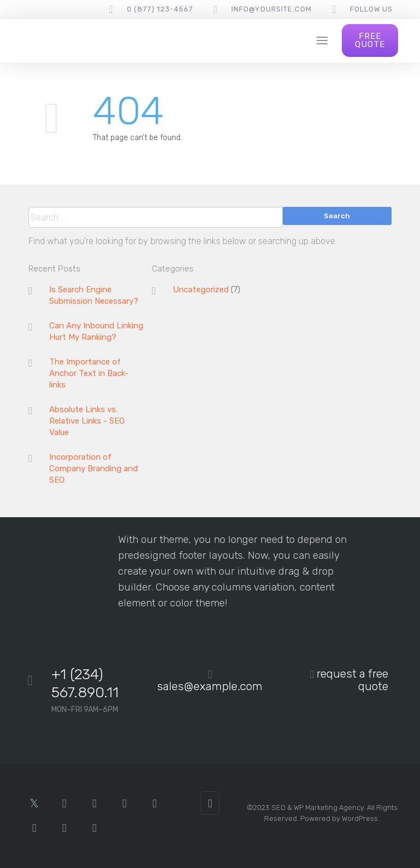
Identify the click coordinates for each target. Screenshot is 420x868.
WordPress (360, 818)
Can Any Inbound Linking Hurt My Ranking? (96, 331)
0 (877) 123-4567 (160, 9)
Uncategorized (201, 290)
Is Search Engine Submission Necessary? (94, 295)
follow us (371, 9)
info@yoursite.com (272, 9)
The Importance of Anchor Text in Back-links (89, 373)
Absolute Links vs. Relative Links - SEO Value (87, 421)
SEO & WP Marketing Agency (317, 808)
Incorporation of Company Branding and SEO (94, 468)
